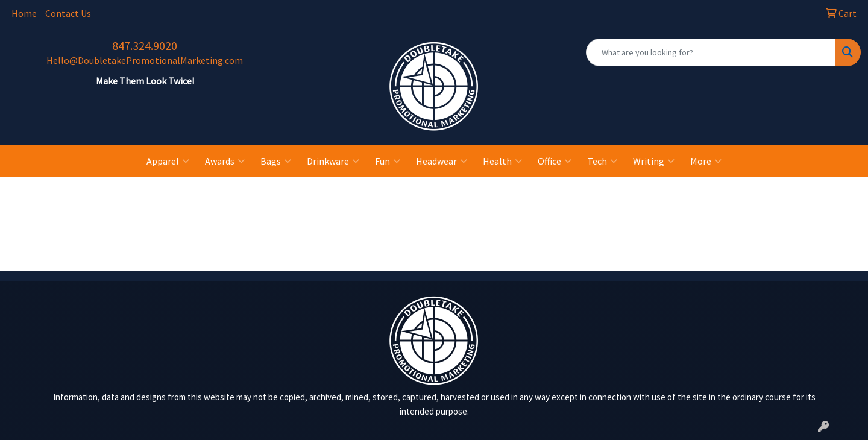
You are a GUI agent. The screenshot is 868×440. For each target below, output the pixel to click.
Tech (602, 161)
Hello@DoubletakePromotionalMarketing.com (145, 60)
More (706, 161)
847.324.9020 (145, 46)
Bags (276, 161)
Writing (654, 161)
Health (502, 161)
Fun (388, 161)
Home (24, 13)
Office (555, 161)
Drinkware (333, 161)
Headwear (442, 161)
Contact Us (68, 13)
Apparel (168, 161)
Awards (225, 161)
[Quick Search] (711, 52)
